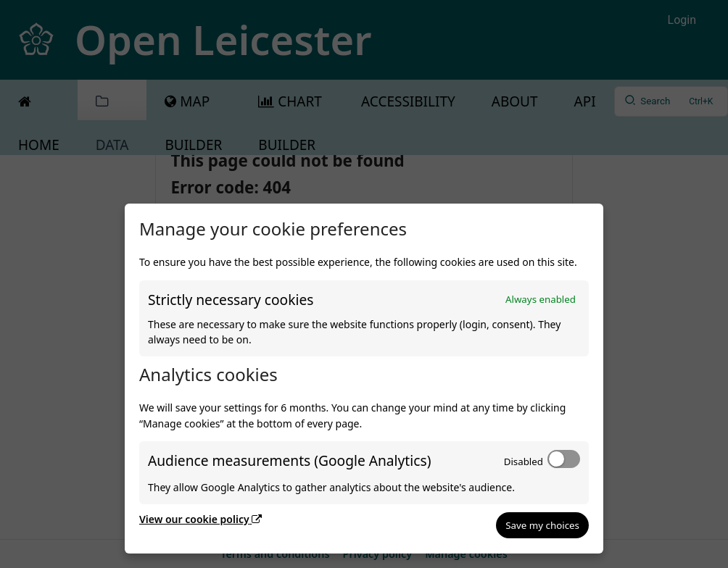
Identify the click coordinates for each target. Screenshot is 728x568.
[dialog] (364, 379)
